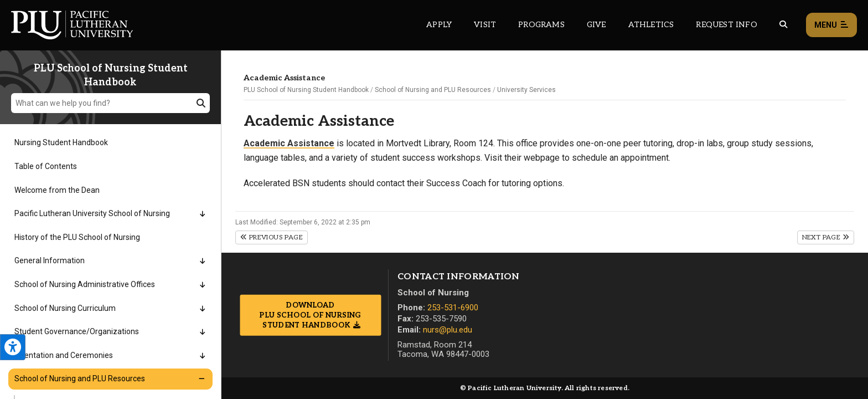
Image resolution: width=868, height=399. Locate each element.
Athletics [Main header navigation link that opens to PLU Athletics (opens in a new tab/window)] (651, 25)
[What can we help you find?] (110, 103)
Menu (831, 25)
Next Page (826, 237)
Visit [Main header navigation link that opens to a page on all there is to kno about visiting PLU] (485, 25)
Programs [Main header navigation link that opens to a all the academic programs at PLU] (541, 25)
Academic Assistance (289, 143)
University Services (526, 90)
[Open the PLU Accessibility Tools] (13, 347)
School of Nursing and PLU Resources (433, 90)
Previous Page (272, 237)
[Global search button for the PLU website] (783, 25)
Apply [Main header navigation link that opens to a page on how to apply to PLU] (439, 25)
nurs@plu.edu (448, 330)
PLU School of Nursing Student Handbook (306, 90)
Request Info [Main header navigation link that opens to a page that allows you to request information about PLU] (726, 25)
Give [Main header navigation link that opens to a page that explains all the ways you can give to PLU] (596, 25)
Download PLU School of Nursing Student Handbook (310, 315)
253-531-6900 (453, 308)
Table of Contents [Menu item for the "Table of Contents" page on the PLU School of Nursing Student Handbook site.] (46, 166)
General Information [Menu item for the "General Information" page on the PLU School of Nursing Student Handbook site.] (50, 260)
